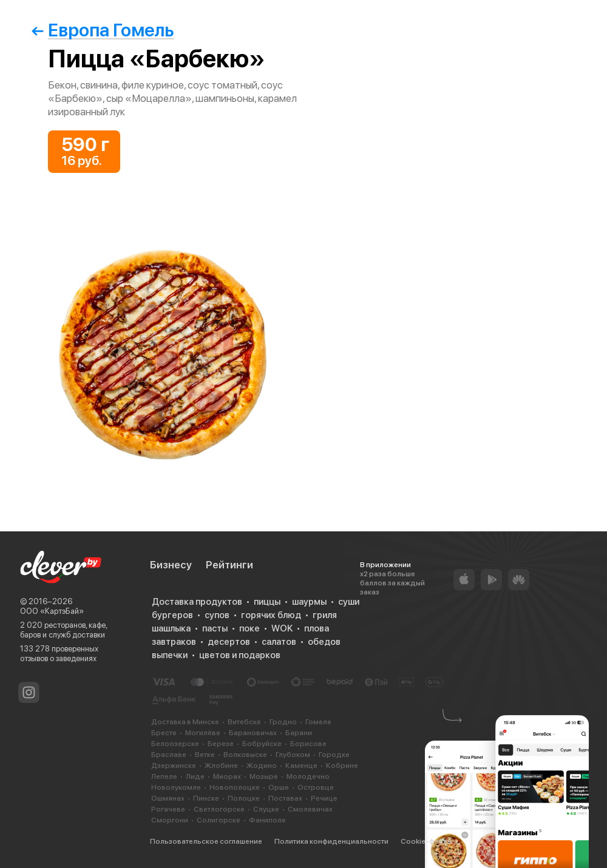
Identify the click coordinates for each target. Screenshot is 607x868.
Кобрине (342, 765)
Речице (324, 798)
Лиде (195, 776)
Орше (279, 787)
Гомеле (318, 722)
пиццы (267, 602)
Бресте (164, 733)
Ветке (205, 755)
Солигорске (219, 820)
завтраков (174, 642)
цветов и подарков (240, 655)
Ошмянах (168, 798)
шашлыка (171, 628)
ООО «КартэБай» (52, 611)
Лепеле (164, 776)
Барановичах (253, 733)
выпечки (170, 655)
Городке (334, 755)
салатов (279, 642)
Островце (316, 787)
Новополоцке (235, 787)
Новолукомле (176, 787)
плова (317, 628)
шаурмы (309, 602)
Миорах (227, 776)
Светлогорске (219, 809)
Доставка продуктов (197, 602)
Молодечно (308, 776)
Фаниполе (267, 820)
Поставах (285, 798)
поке (249, 628)
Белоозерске (175, 744)
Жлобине (221, 765)
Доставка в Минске (185, 722)
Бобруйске (262, 744)
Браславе (169, 755)
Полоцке (244, 798)
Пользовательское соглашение (206, 841)
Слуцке (266, 809)
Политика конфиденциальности (331, 841)
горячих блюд (271, 615)
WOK (282, 628)
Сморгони (170, 820)
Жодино (262, 765)
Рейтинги (229, 565)
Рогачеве (168, 809)
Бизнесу (171, 565)
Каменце (301, 765)
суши (349, 602)
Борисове (308, 744)
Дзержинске (174, 765)
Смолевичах (310, 809)
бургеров (172, 615)
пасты (215, 628)
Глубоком (293, 755)
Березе (221, 744)
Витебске (244, 722)
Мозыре (264, 776)
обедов (324, 642)
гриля (325, 615)
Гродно (283, 722)
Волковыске (245, 755)
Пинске (206, 798)
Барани (299, 733)
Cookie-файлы (426, 841)
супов (217, 615)
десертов (229, 642)
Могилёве (203, 733)
